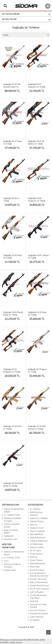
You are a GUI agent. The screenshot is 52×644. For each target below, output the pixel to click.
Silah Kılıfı (34, 601)
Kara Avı (34, 525)
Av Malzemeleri (37, 544)
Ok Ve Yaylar (36, 551)
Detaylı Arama (10, 570)
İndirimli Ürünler (37, 521)
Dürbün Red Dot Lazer (39, 586)
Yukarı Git (48, 632)
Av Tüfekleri (35, 509)
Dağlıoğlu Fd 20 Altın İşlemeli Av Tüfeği (37, 428)
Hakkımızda (9, 536)
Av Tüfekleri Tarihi (12, 515)
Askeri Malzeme (37, 617)
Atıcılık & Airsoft (37, 528)
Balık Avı (34, 557)
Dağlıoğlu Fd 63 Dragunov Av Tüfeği (37, 200)
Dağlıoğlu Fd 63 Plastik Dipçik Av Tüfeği (13, 314)
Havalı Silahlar (36, 554)
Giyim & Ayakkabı (37, 531)
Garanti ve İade (11, 539)
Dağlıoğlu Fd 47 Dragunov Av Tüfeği (37, 86)
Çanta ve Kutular (37, 570)
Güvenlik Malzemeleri (39, 614)
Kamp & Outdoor (37, 547)
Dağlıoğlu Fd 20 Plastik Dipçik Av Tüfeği (13, 485)
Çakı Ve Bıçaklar (37, 592)
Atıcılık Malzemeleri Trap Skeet (38, 597)
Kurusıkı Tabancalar (38, 579)
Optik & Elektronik (38, 538)
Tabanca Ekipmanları (39, 541)
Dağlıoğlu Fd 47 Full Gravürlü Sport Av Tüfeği (12, 87)
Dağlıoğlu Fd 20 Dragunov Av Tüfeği (12, 371)
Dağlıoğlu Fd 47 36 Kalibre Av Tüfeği (36, 143)
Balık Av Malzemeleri (39, 582)
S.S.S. (6, 561)
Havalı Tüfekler (37, 560)
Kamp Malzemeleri (38, 563)
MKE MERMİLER (37, 534)
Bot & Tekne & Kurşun (39, 589)
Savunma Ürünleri (38, 610)
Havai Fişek (35, 567)
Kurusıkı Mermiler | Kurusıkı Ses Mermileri (39, 575)
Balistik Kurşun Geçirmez (36, 514)
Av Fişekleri (35, 620)
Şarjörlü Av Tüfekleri (39, 518)
